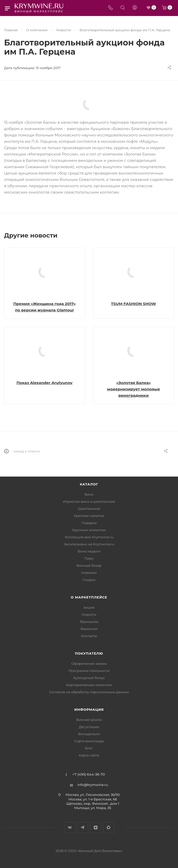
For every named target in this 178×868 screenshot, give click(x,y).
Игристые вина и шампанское (89, 501)
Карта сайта (89, 755)
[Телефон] (111, 8)
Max (109, 827)
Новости (89, 614)
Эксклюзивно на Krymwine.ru (89, 544)
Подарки (89, 523)
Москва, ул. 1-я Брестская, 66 (93, 799)
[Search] (123, 8)
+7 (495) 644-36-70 (89, 775)
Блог (89, 748)
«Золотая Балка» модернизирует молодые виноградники (133, 389)
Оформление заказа (89, 664)
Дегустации (89, 727)
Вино (89, 494)
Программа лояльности (89, 671)
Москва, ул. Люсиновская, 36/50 (93, 795)
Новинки (89, 573)
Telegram (83, 827)
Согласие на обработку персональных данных (89, 692)
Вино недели (89, 551)
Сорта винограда (89, 741)
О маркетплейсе (89, 597)
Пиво (89, 558)
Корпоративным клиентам (89, 685)
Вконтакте (70, 827)
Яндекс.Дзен (96, 827)
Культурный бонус (89, 678)
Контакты (89, 636)
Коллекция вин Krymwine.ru (89, 537)
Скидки (89, 580)
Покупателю (89, 653)
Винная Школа (89, 720)
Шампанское (89, 509)
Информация (89, 709)
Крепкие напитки (89, 516)
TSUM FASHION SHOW (134, 304)
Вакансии (89, 629)
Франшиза (89, 622)
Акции (89, 607)
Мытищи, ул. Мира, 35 (93, 808)
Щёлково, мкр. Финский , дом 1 (93, 803)
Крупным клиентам (89, 530)
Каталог (89, 484)
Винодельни (89, 734)
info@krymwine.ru (93, 785)
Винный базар (89, 565)
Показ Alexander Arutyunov (45, 383)
